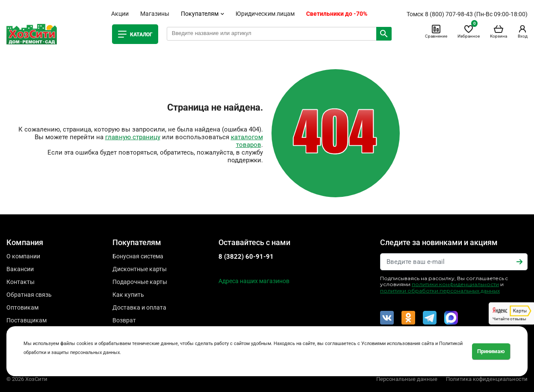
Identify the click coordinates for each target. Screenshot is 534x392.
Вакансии (20, 269)
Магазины (155, 14)
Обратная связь (29, 295)
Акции (120, 14)
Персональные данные (407, 379)
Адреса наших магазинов (254, 281)
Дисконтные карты (140, 269)
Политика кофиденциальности (487, 379)
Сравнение (436, 31)
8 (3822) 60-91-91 (246, 257)
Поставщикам (27, 320)
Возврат (124, 320)
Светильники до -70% (337, 14)
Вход (522, 31)
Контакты (21, 282)
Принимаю (491, 351)
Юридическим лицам (265, 14)
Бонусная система (138, 256)
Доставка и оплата (139, 307)
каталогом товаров (247, 141)
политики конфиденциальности (455, 284)
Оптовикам (22, 307)
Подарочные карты (140, 282)
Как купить (128, 295)
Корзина (499, 31)
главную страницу (133, 137)
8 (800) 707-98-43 (449, 14)
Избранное (469, 31)
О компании (23, 256)
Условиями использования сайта (398, 344)
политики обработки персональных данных (440, 291)
